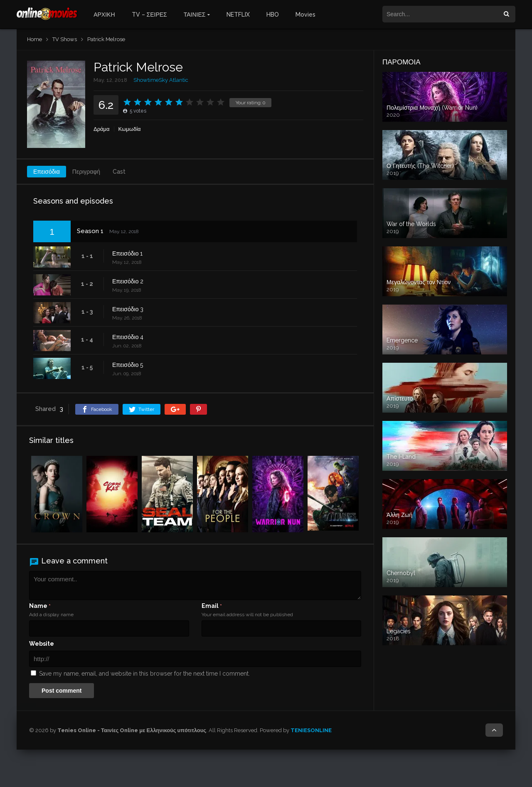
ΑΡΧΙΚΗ (104, 15)
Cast (119, 172)
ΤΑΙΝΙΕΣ (195, 15)
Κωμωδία (130, 129)
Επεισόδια (47, 172)
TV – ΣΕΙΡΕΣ (149, 15)
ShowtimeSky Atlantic (161, 80)
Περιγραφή (86, 172)
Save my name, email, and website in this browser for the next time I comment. (144, 674)
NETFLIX (238, 15)
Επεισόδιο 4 (128, 337)
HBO (273, 15)
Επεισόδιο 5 (128, 365)
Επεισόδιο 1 (127, 253)
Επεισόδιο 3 (128, 309)
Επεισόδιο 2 (128, 281)
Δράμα (102, 129)
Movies (305, 15)
